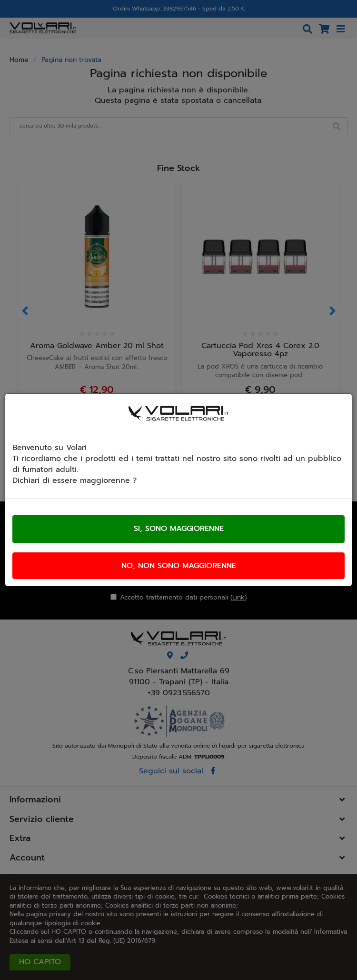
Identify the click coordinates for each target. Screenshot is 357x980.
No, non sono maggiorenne (179, 566)
